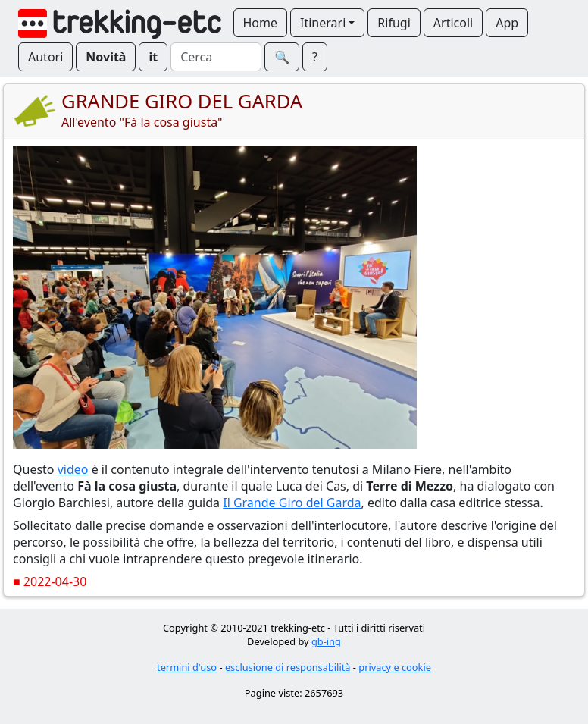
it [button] (153, 57)
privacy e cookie (395, 667)
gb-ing (326, 641)
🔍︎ (282, 57)
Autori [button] (45, 57)
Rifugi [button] (394, 23)
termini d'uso (187, 667)
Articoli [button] (453, 23)
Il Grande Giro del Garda (292, 503)
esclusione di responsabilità (288, 667)
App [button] (507, 23)
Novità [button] (106, 57)
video (73, 469)
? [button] (315, 57)
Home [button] (261, 23)
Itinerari (323, 23)
